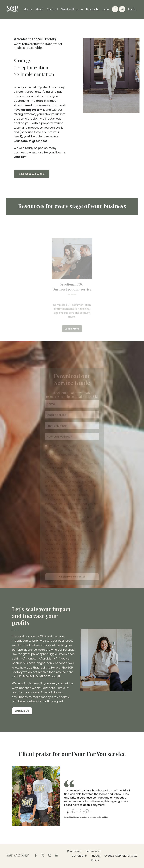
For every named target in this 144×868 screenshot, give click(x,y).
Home (28, 9)
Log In (132, 9)
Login (105, 9)
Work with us (72, 9)
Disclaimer (74, 851)
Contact (53, 9)
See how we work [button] (32, 174)
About (39, 9)
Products (92, 9)
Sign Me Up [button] (22, 711)
